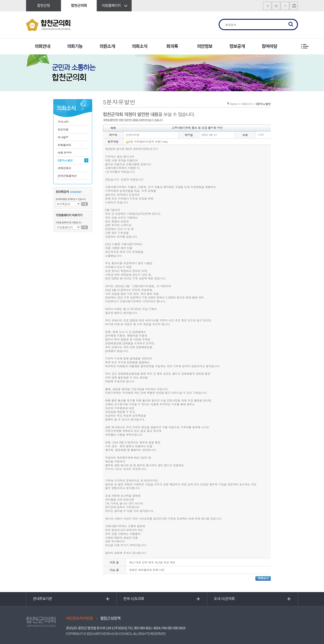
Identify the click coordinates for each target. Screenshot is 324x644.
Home (234, 104)
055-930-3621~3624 (147, 628)
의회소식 (140, 47)
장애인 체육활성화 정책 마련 (147, 570)
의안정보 (205, 47)
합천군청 (44, 6)
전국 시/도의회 (134, 599)
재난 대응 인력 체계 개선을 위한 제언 (152, 562)
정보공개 (237, 47)
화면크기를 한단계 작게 (285, 6)
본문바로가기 (0, 0)
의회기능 (75, 47)
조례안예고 (64, 168)
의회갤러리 (64, 145)
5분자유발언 (65, 160)
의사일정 (63, 137)
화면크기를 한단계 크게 (267, 6)
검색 (291, 24)
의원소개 (107, 47)
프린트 (294, 6)
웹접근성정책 (110, 619)
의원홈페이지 (111, 6)
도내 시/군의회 (224, 599)
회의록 (172, 47)
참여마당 (269, 47)
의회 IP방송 (65, 153)
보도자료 (63, 129)
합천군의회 (79, 6)
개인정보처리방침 (79, 619)
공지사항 (63, 122)
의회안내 (42, 47)
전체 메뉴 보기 (305, 47)
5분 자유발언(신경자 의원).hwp (147, 141)
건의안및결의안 (67, 176)
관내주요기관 (42, 599)
